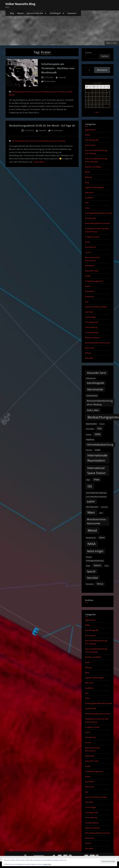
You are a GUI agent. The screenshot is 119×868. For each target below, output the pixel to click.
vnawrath (62, 77)
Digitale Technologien (95, 187)
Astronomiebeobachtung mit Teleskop (50, 92)
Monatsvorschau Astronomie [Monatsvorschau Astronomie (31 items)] (96, 521)
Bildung (88, 177)
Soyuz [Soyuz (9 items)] (107, 566)
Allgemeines (90, 130)
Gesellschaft (90, 218)
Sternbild (89, 312)
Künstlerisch (91, 247)
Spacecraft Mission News (96, 307)
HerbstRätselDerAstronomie (98, 223)
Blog (12, 13)
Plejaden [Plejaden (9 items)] (89, 557)
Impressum (72, 13)
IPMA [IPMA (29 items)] (97, 480)
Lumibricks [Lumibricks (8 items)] (104, 507)
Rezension (90, 296)
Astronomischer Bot (35, 13)
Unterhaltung (91, 327)
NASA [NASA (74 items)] (92, 544)
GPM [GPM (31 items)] (98, 434)
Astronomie (29, 92)
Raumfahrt (90, 291)
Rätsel (88, 286)
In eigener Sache (92, 237)
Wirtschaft (90, 348)
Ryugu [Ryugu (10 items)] (88, 566)
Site (87, 302)
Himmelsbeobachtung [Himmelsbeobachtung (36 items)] (100, 445)
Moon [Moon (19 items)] (102, 538)
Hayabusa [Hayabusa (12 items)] (90, 440)
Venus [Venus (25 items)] (100, 584)
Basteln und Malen (93, 167)
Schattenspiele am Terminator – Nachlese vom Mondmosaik (58, 68)
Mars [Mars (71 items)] (91, 512)
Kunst (88, 242)
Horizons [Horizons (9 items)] (89, 450)
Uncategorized (92, 322)
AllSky (88, 135)
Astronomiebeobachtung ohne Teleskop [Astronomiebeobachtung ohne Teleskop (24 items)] (100, 403)
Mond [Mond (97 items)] (92, 530)
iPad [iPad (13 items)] (88, 480)
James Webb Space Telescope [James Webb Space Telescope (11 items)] (96, 493)
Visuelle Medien (92, 333)
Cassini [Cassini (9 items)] (102, 424)
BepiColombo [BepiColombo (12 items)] (91, 424)
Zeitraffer (89, 358)
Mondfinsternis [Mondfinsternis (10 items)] (91, 538)
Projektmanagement (94, 281)
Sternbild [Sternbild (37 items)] (92, 578)
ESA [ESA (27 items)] (100, 428)
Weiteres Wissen (92, 338)
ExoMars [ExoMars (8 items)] (89, 435)
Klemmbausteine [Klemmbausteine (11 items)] (92, 507)
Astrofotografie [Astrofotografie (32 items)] (96, 383)
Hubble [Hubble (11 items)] (98, 450)
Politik (88, 276)
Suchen (88, 53)
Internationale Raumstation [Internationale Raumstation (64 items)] (97, 458)
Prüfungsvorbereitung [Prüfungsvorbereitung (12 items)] (95, 561)
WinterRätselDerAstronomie (98, 343)
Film (87, 203)
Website (20, 13)
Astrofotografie (18, 92)
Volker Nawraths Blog (20, 4)
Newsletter (90, 266)
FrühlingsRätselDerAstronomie (99, 213)
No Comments (50, 81)
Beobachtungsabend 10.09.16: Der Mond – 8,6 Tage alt (42, 126)
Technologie (90, 317)
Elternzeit (89, 193)
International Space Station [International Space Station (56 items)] (96, 470)
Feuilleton (89, 198)
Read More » (40, 162)
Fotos (88, 208)
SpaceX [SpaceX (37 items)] (91, 571)
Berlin (88, 172)
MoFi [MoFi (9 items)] (101, 513)
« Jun (97, 112)
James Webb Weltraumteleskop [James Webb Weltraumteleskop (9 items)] (96, 497)
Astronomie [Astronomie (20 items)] (92, 396)
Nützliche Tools (92, 271)
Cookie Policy (47, 864)
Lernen (88, 252)
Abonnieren (102, 70)
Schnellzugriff (55, 13)
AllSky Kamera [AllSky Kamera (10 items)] (91, 378)
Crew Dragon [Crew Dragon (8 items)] (90, 429)
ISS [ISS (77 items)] (90, 486)
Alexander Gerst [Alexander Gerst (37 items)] (97, 373)
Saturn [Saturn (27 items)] (97, 565)
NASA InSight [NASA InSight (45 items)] (95, 551)
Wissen (88, 353)
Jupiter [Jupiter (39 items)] (91, 501)
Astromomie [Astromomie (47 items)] (95, 389)
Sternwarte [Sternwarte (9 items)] (90, 584)
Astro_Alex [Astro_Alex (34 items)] (93, 410)
